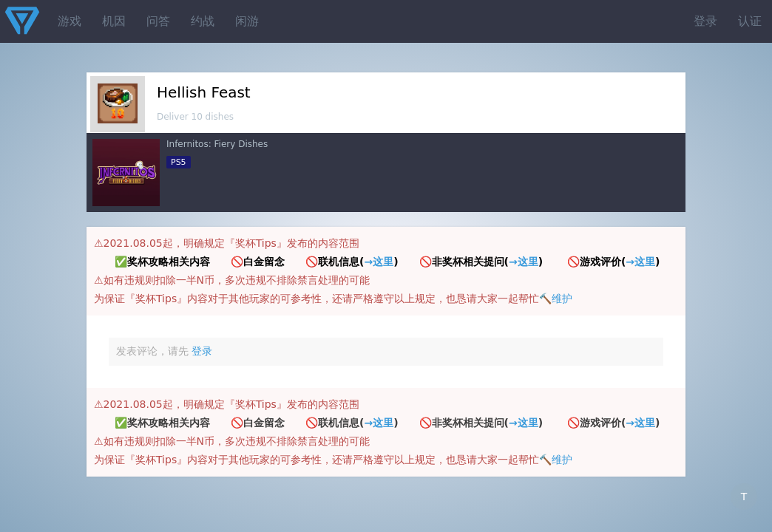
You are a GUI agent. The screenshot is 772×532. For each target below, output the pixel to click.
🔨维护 (556, 299)
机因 (114, 21)
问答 (158, 21)
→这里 (379, 262)
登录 (705, 21)
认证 (750, 21)
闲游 (247, 21)
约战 (203, 21)
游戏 (70, 21)
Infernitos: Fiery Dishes (217, 144)
